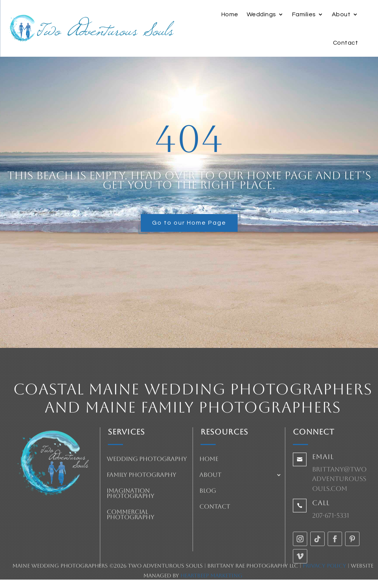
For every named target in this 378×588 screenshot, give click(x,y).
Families (304, 14)
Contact (346, 43)
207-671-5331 (331, 515)
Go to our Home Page (189, 223)
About (341, 14)
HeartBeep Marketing (212, 576)
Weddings (261, 14)
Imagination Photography (131, 494)
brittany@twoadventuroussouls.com (339, 479)
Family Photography (142, 475)
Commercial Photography (131, 515)
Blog (208, 491)
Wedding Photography (147, 459)
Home (230, 14)
